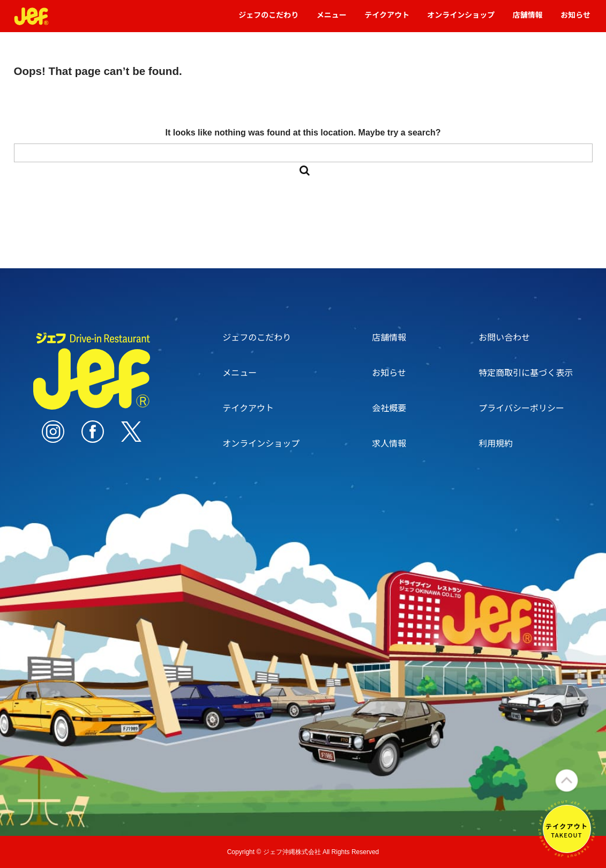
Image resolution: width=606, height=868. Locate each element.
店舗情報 (528, 20)
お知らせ (575, 20)
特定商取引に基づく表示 (526, 372)
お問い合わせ (504, 337)
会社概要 (389, 407)
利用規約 (496, 443)
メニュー (332, 20)
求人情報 (389, 443)
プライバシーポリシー (521, 407)
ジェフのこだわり (268, 20)
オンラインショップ (461, 20)
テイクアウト (387, 20)
